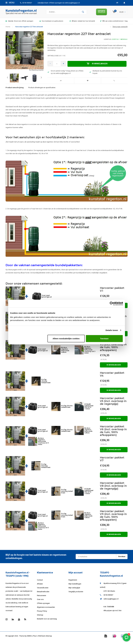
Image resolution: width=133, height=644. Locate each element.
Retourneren (42, 598)
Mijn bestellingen (75, 586)
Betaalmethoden (43, 594)
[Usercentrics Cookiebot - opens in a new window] (112, 304)
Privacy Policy (42, 614)
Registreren (73, 583)
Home (8, 29)
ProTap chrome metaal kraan (46, 384)
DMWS (29, 638)
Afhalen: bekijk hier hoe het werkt (82, 24)
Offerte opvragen (43, 606)
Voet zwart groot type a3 (47, 299)
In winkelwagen (98, 66)
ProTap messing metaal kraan (46, 468)
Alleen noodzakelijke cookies (66, 338)
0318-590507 (26, 3)
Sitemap (40, 618)
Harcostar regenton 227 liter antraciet (29, 29)
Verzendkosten (43, 590)
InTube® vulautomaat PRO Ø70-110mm (89, 409)
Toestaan (104, 338)
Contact (40, 583)
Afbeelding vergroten (37, 72)
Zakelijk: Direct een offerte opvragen (19, 24)
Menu (10, 3)
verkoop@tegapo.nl (111, 601)
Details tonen (112, 330)
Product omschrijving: (15, 90)
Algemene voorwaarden (46, 610)
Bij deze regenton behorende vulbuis (65, 352)
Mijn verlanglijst (74, 590)
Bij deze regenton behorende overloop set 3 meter (90, 352)
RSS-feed (42, 638)
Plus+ (35, 638)
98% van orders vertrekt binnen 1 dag (114, 24)
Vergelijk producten (76, 594)
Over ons (40, 602)
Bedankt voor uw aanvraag (47, 621)
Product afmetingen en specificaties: (42, 90)
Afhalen (40, 586)
